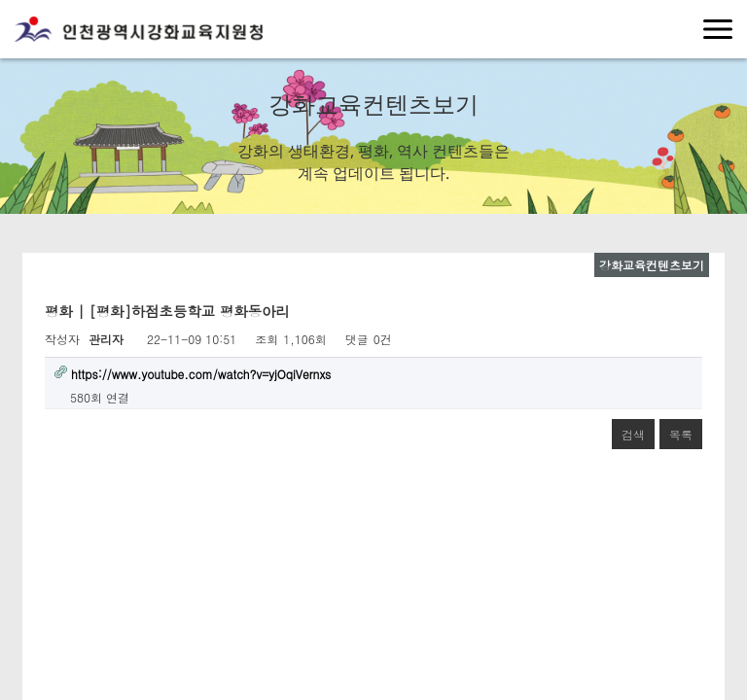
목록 (681, 434)
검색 (633, 434)
